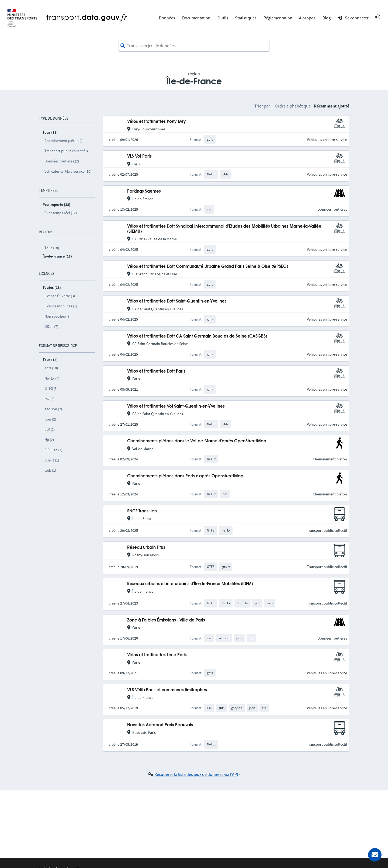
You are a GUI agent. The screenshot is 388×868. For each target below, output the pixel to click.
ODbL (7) (51, 327)
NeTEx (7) (52, 378)
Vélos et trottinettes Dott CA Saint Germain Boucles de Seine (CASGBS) (197, 336)
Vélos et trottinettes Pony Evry (157, 122)
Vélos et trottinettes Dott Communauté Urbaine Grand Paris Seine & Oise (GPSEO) (208, 267)
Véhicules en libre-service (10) (68, 171)
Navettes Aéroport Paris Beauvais (160, 725)
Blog (327, 18)
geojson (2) (53, 409)
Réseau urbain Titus (146, 548)
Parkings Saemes (144, 191)
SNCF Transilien (142, 511)
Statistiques (246, 18)
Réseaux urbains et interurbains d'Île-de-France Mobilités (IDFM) (190, 584)
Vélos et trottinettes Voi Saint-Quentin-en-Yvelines (176, 406)
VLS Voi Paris (139, 156)
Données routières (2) (62, 161)
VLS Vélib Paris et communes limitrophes (167, 690)
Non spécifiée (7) (58, 316)
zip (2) (49, 440)
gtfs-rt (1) (52, 460)
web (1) (50, 470)
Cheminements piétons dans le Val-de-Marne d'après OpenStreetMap (197, 441)
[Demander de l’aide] (375, 855)
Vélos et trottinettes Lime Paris (157, 655)
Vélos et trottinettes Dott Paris (156, 371)
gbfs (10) (51, 368)
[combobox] (194, 46)
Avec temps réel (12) (61, 213)
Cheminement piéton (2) (64, 141)
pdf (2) (50, 429)
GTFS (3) (51, 388)
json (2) (50, 419)
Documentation (196, 18)
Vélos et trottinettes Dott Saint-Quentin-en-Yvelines (177, 301)
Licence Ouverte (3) (60, 296)
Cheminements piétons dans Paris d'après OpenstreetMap (185, 476)
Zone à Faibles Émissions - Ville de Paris (166, 620)
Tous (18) (52, 248)
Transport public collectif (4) (67, 151)
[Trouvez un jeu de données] (194, 46)
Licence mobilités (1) (61, 306)
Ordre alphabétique (293, 106)
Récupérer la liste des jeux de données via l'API (196, 774)
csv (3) (49, 399)
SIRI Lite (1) (53, 450)
